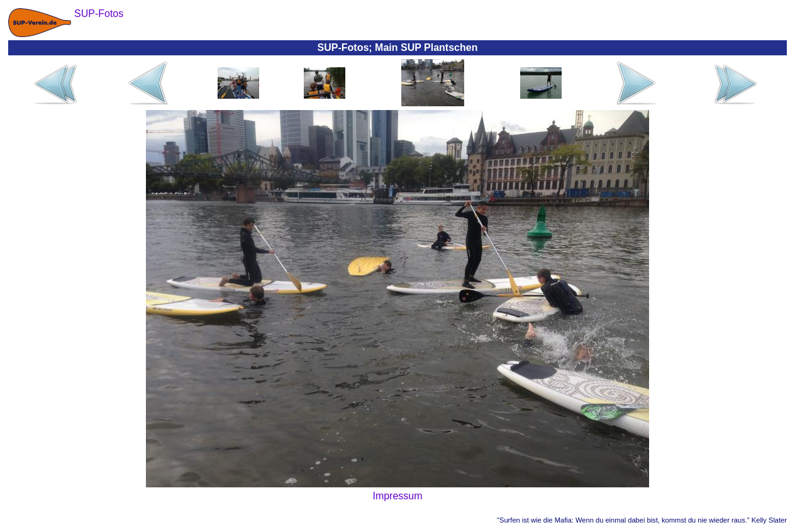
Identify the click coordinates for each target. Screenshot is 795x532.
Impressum (397, 496)
